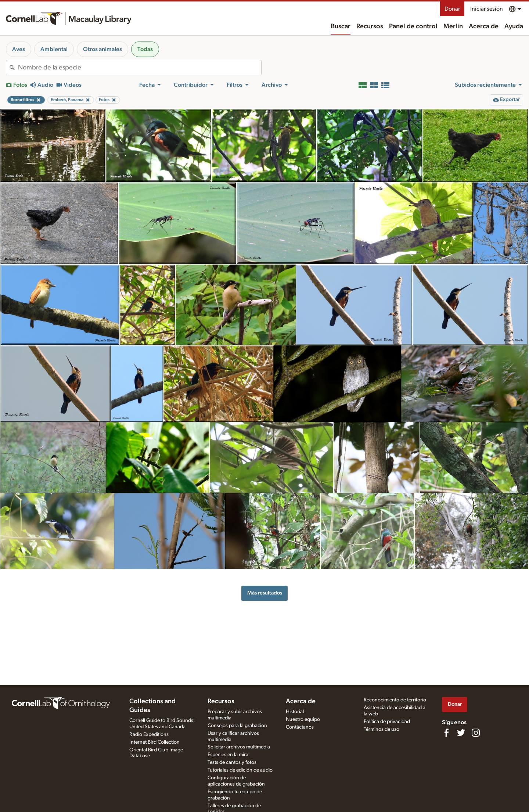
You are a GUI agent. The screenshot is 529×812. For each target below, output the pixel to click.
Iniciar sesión (487, 9)
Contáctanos (300, 727)
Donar (452, 9)
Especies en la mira (228, 755)
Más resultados (265, 593)
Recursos (370, 26)
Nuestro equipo (303, 719)
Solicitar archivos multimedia (239, 747)
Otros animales (102, 49)
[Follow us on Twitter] (461, 733)
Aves (19, 49)
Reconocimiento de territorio (395, 700)
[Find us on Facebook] (446, 733)
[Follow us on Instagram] (476, 733)
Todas (145, 49)
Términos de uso (382, 729)
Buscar (341, 26)
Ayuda (514, 26)
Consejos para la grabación (237, 726)
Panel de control (413, 26)
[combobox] (140, 68)
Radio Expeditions (149, 734)
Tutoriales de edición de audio (240, 770)
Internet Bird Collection (154, 742)
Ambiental (54, 49)
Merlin (453, 26)
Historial (295, 712)
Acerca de (484, 26)
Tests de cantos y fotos (232, 762)
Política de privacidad (387, 722)
